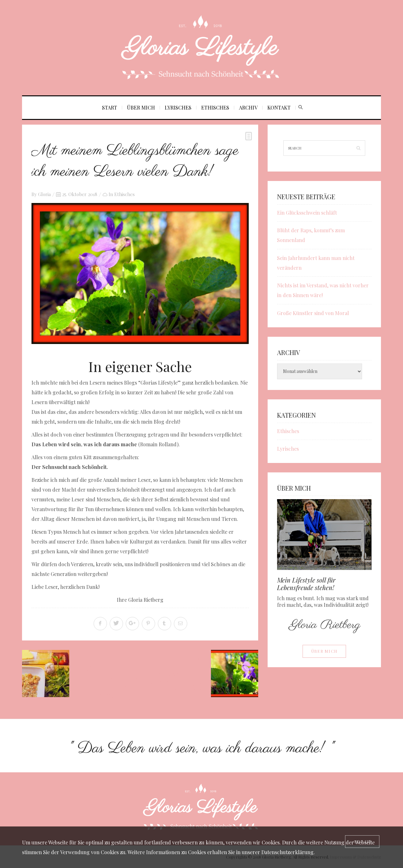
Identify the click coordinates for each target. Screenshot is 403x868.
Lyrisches (178, 107)
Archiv (248, 107)
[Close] (362, 842)
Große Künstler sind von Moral (313, 313)
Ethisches (215, 107)
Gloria (44, 194)
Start (110, 107)
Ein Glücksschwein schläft (307, 213)
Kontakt (279, 107)
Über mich (141, 107)
